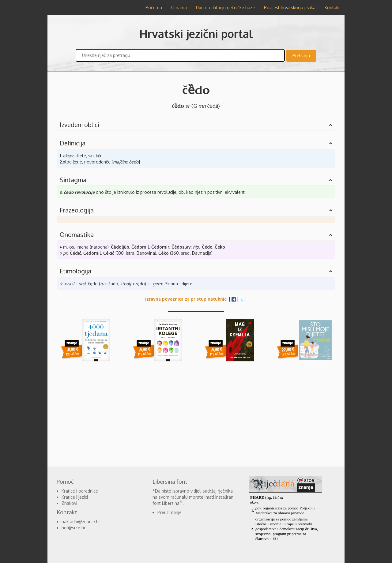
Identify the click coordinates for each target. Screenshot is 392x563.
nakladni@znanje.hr (81, 522)
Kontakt (332, 8)
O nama (179, 8)
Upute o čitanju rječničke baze (225, 8)
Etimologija (75, 271)
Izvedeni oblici (79, 125)
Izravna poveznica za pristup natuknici (186, 299)
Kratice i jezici (75, 497)
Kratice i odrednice (80, 491)
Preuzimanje (170, 512)
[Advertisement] (196, 415)
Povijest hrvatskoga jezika (290, 8)
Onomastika (77, 235)
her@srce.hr (73, 528)
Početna (154, 8)
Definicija (73, 143)
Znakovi (69, 503)
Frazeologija (77, 210)
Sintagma (73, 180)
